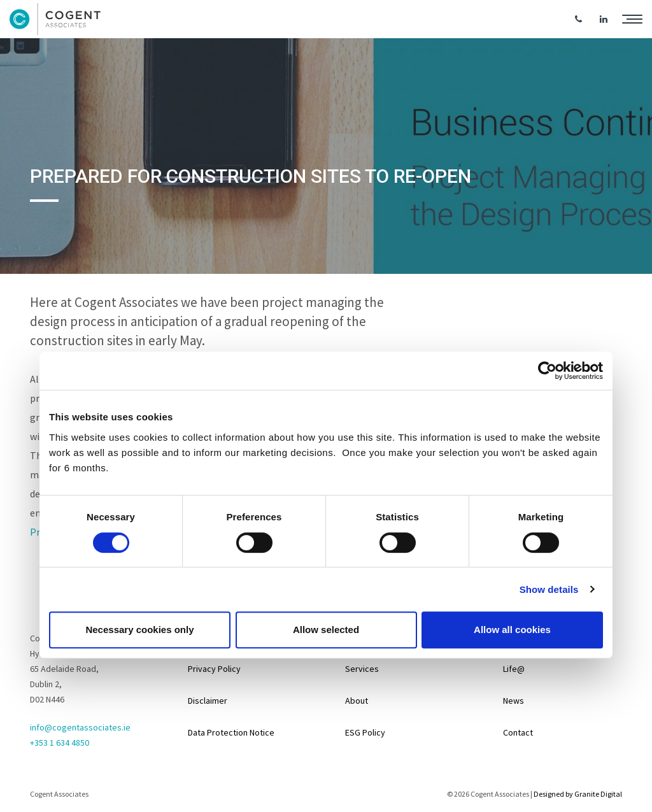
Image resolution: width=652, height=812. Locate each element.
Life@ (514, 669)
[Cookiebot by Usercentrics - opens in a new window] (547, 371)
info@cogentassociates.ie (80, 727)
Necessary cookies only (139, 630)
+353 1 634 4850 (60, 743)
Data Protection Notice (231, 732)
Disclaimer (208, 701)
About (357, 701)
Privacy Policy (214, 669)
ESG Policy (365, 732)
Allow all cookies (512, 630)
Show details (549, 589)
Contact (518, 732)
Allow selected (326, 630)
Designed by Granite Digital (578, 794)
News (514, 701)
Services (362, 669)
